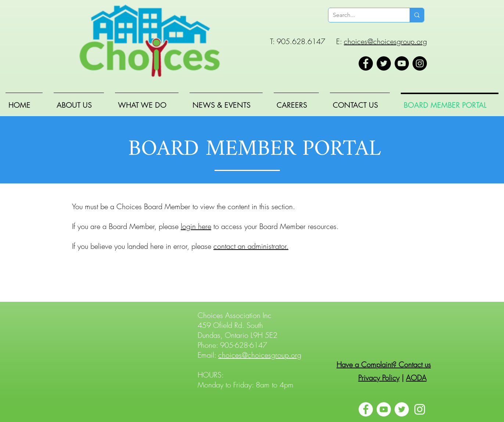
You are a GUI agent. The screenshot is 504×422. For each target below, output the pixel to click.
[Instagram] (420, 63)
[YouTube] (402, 63)
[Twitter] (384, 63)
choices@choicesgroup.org (385, 41)
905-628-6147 (244, 345)
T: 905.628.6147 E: (307, 41)
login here (196, 226)
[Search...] (363, 15)
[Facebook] (366, 63)
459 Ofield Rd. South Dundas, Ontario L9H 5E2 (237, 330)
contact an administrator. (251, 246)
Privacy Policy (379, 378)
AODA (416, 378)
